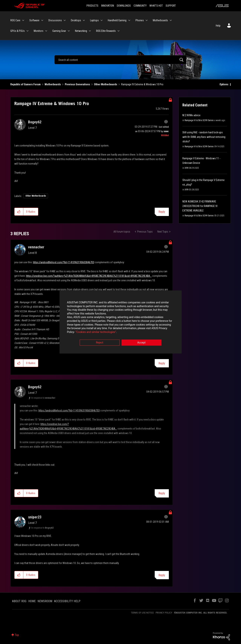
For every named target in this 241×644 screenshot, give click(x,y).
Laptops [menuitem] (94, 20)
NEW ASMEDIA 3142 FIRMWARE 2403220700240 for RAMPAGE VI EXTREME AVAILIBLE (200, 206)
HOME (32, 601)
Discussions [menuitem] (55, 20)
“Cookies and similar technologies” (96, 332)
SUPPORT (171, 6)
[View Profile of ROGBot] (165, 135)
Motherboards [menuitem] (160, 20)
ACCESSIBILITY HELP (67, 601)
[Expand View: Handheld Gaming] (129, 20)
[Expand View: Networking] (90, 31)
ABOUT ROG (19, 601)
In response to (43, 398)
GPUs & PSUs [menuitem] (18, 31)
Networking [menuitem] (81, 31)
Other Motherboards (106, 84)
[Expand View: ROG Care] (23, 20)
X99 (186, 168)
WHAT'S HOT (156, 6)
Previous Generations (77, 84)
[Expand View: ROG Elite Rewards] (119, 31)
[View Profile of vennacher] (36, 247)
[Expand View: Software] (42, 20)
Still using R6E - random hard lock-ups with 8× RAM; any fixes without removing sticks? (204, 137)
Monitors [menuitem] (39, 31)
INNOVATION (108, 6)
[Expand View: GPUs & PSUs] (28, 31)
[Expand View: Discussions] (65, 20)
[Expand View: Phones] (147, 20)
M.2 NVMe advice (191, 115)
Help (218, 26)
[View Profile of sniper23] (35, 517)
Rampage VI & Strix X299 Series (199, 120)
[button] (19, 212)
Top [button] (17, 635)
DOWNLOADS (124, 6)
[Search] (121, 60)
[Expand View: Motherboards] (171, 20)
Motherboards (53, 84)
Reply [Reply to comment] (162, 363)
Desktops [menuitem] (76, 20)
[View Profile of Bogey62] (35, 122)
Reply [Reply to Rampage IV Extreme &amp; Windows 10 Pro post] (162, 212)
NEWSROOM (45, 601)
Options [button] (224, 84)
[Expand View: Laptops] (102, 20)
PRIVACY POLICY (164, 613)
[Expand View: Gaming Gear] (69, 31)
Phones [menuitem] (140, 20)
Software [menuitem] (34, 20)
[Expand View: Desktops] (84, 20)
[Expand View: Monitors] (46, 31)
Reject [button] (100, 343)
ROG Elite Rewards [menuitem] (106, 31)
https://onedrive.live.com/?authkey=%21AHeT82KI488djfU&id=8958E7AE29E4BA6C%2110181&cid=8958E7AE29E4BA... (89, 276)
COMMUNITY (140, 6)
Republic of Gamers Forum (26, 84)
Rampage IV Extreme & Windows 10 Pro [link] (142, 84)
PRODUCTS (92, 6)
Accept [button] (142, 343)
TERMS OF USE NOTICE (142, 613)
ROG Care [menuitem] (15, 20)
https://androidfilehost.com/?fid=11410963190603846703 (64, 262)
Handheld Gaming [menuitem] (117, 20)
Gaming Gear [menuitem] (59, 31)
